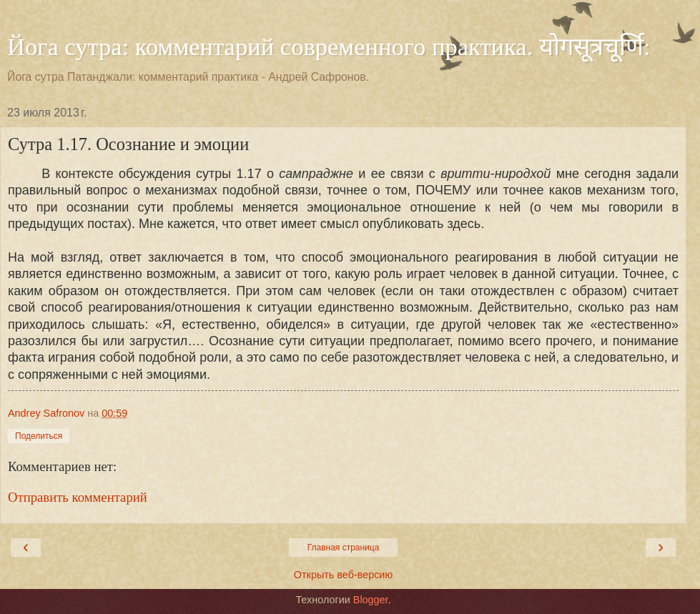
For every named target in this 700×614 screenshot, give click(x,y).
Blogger (371, 600)
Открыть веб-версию (343, 575)
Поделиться (39, 436)
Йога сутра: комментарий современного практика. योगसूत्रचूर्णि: (329, 46)
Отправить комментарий (78, 497)
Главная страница (344, 548)
